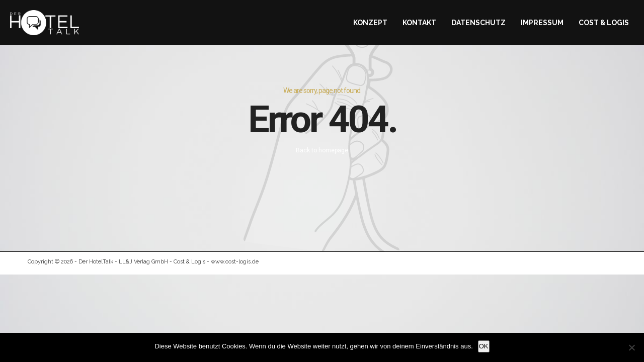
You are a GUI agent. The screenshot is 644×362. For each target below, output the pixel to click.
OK (484, 346)
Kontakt (419, 23)
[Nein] (631, 347)
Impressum (542, 23)
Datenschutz (478, 23)
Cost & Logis (604, 23)
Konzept (370, 23)
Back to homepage (322, 150)
